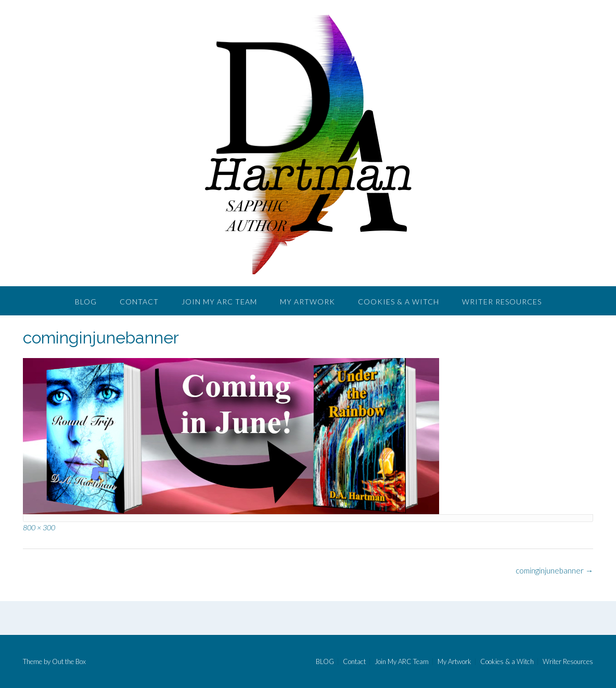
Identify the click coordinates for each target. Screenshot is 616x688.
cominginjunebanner (554, 570)
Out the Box (69, 661)
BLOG (86, 302)
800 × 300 (39, 527)
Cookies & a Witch (399, 302)
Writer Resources (502, 302)
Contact (139, 302)
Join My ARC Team (219, 302)
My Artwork (307, 302)
